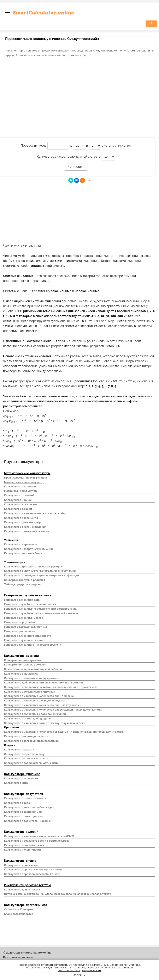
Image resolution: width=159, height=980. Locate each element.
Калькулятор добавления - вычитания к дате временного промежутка (51, 687)
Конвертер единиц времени (23, 660)
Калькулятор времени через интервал (30, 692)
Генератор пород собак (20, 622)
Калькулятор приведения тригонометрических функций (42, 575)
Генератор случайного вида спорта (28, 636)
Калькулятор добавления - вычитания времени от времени (43, 683)
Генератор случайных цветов (24, 618)
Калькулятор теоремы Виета (23, 553)
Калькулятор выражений (21, 486)
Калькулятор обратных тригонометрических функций (40, 571)
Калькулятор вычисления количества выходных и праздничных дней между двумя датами (64, 732)
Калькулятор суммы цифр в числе (27, 531)
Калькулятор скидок (18, 803)
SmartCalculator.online (44, 13)
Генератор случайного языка (23, 640)
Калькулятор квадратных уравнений (28, 549)
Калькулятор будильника (21, 674)
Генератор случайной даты (22, 600)
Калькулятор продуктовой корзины (28, 821)
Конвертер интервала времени (25, 665)
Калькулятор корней (18, 500)
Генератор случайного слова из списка (30, 604)
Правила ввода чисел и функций (26, 478)
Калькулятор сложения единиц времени (31, 678)
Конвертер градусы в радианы (25, 580)
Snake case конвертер (19, 914)
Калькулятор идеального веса (24, 845)
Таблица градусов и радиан (22, 584)
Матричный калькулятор (20, 491)
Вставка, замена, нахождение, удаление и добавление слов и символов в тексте (58, 894)
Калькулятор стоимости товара (25, 798)
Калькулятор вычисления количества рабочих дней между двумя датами (53, 710)
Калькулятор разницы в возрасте (26, 758)
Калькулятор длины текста (22, 890)
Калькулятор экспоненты (21, 518)
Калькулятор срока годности (23, 816)
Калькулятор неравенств (21, 544)
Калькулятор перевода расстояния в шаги (32, 874)
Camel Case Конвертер (19, 909)
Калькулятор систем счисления (25, 527)
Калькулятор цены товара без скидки (29, 807)
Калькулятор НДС (16, 783)
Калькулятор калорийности (23, 850)
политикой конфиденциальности (79, 970)
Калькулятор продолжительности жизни (31, 763)
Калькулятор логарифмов (21, 504)
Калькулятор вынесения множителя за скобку (35, 513)
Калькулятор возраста (19, 750)
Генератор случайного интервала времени (33, 645)
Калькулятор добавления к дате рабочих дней (35, 714)
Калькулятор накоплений (21, 778)
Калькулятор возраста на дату (24, 754)
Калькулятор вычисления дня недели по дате (34, 701)
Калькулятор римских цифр (23, 522)
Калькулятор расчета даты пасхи (26, 736)
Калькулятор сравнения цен (23, 812)
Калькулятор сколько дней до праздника (31, 741)
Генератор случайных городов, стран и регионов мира (40, 609)
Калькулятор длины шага (21, 865)
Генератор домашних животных (25, 627)
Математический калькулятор (24, 482)
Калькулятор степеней (19, 495)
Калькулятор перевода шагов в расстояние (33, 869)
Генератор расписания (19, 631)
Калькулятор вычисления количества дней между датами (43, 705)
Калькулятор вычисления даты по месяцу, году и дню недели (45, 723)
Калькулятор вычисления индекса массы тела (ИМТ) (39, 836)
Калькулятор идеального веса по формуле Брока (37, 841)
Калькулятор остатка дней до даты (27, 719)
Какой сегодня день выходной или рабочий (33, 669)
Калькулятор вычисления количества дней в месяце (39, 696)
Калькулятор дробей (18, 509)
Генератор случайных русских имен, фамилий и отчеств (41, 613)
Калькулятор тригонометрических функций (33, 567)
